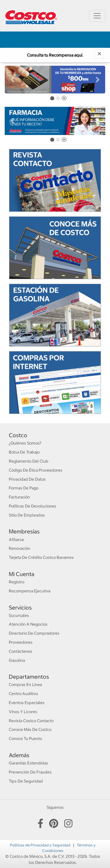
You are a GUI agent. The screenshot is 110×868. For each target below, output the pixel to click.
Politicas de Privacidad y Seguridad (41, 845)
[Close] (99, 54)
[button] (12, 79)
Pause (65, 99)
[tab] (52, 98)
